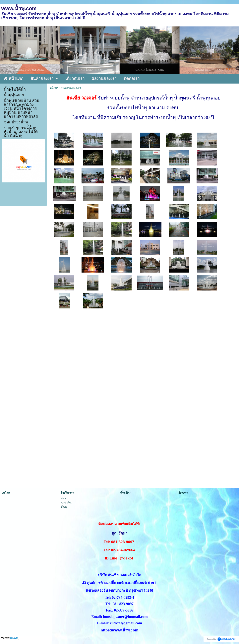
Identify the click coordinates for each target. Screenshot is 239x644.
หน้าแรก (55, 88)
